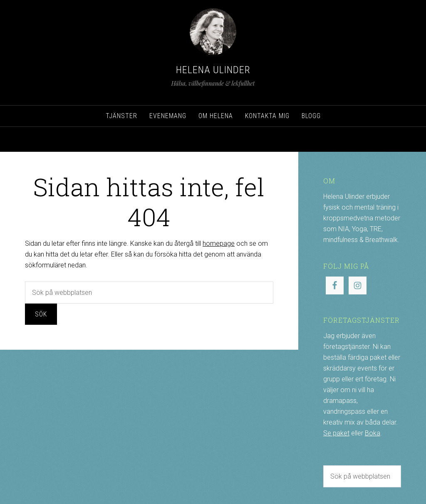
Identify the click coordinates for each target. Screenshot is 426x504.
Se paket (336, 433)
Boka (373, 433)
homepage (219, 243)
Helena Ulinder (213, 70)
